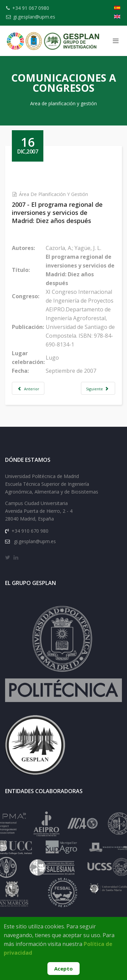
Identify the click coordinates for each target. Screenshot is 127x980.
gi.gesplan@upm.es (34, 17)
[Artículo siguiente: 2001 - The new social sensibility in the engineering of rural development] (98, 388)
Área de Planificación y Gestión (54, 194)
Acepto (63, 969)
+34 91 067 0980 (31, 8)
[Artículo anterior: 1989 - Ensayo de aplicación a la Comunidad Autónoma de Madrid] (28, 388)
